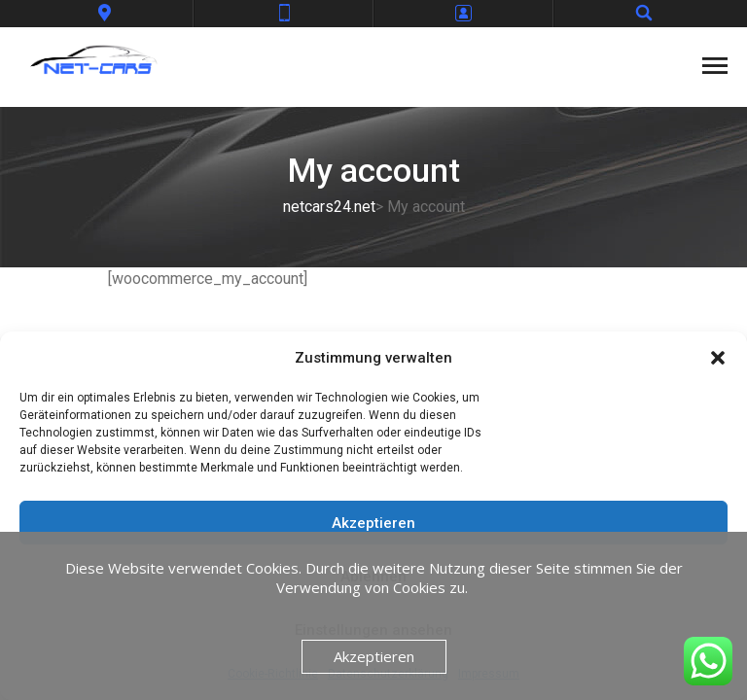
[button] (718, 358)
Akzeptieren (373, 523)
